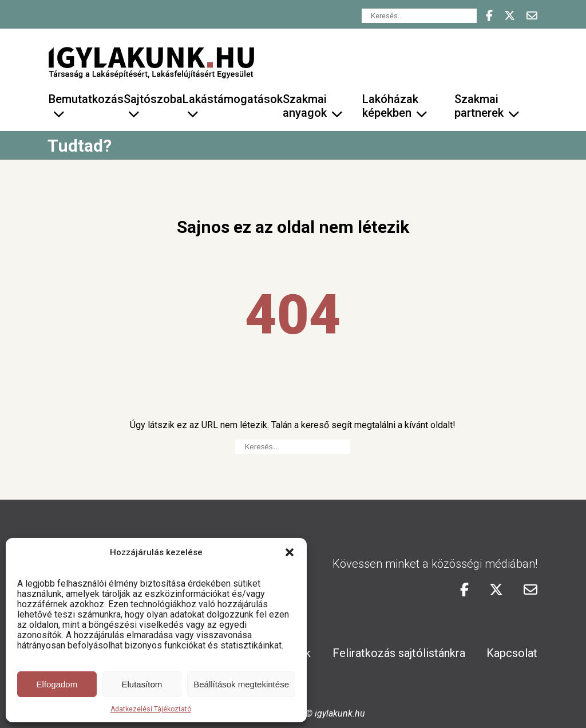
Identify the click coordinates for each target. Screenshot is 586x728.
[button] (290, 552)
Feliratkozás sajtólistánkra (399, 653)
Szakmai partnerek (479, 106)
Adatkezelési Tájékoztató (151, 709)
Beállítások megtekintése (241, 684)
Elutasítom (142, 684)
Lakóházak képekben (390, 106)
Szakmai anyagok (305, 106)
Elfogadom (57, 684)
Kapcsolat (512, 653)
